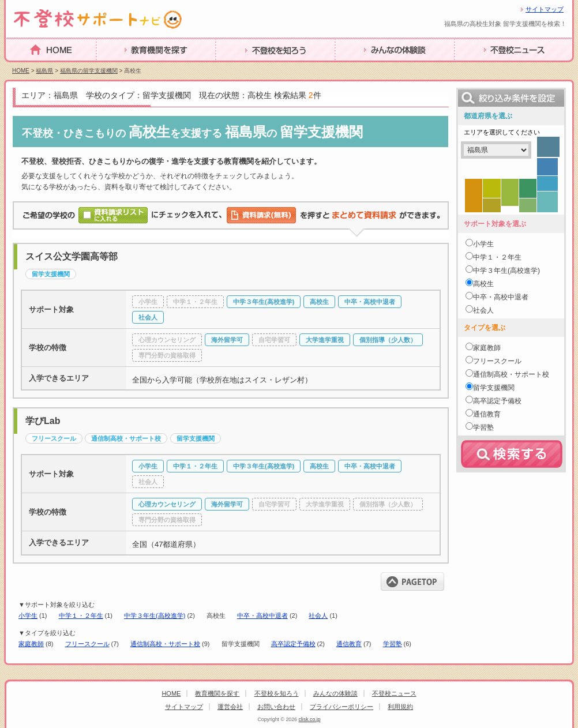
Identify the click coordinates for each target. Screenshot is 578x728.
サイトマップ (545, 9)
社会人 (318, 616)
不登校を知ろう (247, 68)
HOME (20, 67)
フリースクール (87, 644)
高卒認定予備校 (293, 644)
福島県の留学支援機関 (89, 71)
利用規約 (400, 707)
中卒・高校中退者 (262, 616)
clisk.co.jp (309, 719)
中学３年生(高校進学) (155, 616)
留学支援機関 (494, 388)
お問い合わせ (276, 707)
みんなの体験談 (367, 68)
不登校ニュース (486, 68)
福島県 (44, 71)
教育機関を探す (128, 68)
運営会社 (230, 707)
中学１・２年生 (81, 616)
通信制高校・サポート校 (165, 644)
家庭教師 (31, 644)
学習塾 (393, 644)
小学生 (28, 616)
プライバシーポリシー (341, 707)
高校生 (483, 284)
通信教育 (349, 644)
